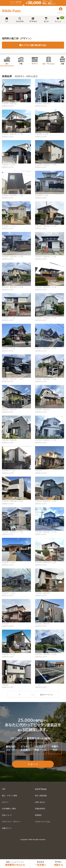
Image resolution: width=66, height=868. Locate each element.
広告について (7, 815)
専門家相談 (33, 20)
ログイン (5, 802)
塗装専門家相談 (41, 789)
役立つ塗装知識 (41, 796)
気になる (60, 19)
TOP (7, 20)
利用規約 (38, 815)
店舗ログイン (7, 828)
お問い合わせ (40, 802)
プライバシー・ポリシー (11, 822)
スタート (33, 764)
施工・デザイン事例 (9, 796)
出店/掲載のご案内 (9, 809)
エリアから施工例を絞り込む (33, 45)
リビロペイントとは (42, 822)
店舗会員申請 (40, 809)
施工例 (46, 20)
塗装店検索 (20, 20)
